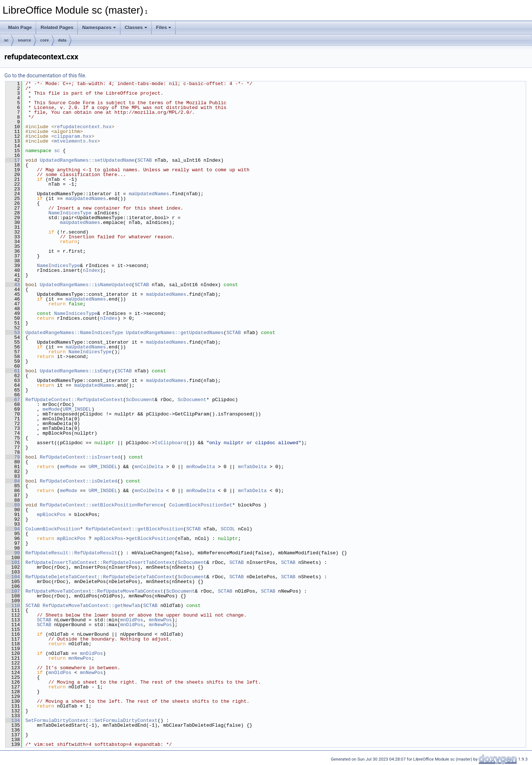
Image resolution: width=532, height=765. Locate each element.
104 (13, 577)
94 (13, 529)
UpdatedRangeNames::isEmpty (77, 371)
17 (13, 160)
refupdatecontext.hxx (83, 127)
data (62, 40)
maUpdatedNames (149, 194)
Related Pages (57, 27)
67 (13, 400)
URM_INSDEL (77, 409)
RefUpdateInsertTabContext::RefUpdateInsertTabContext (100, 562)
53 (13, 333)
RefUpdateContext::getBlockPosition (135, 529)
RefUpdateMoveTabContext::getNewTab (91, 606)
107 (13, 591)
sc (6, 40)
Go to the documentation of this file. (45, 76)
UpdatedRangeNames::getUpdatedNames (175, 333)
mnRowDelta (201, 467)
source (24, 40)
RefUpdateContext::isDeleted (79, 481)
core (44, 40)
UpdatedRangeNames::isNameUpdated (86, 285)
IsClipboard (170, 443)
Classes (136, 27)
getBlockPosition (152, 538)
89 (13, 505)
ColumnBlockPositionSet (201, 505)
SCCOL (228, 529)
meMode (51, 409)
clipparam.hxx (73, 136)
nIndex (91, 270)
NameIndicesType (70, 213)
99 (13, 553)
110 (13, 606)
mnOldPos (131, 620)
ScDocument (140, 400)
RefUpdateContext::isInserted (80, 457)
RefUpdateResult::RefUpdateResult (71, 553)
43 (13, 285)
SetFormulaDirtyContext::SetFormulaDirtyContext (91, 720)
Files (164, 27)
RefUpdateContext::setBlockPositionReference (101, 505)
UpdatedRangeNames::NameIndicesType (74, 333)
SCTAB (145, 160)
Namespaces (99, 27)
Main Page (20, 27)
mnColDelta (149, 467)
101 (13, 562)
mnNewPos (160, 620)
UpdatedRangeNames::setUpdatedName (87, 160)
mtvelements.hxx (76, 141)
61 (13, 371)
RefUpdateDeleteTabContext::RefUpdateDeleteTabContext (100, 577)
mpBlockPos (51, 515)
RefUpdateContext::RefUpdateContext (74, 400)
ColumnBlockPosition (53, 529)
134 (13, 720)
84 (13, 481)
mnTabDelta (252, 467)
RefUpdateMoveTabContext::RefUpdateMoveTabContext (94, 591)
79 (13, 457)
